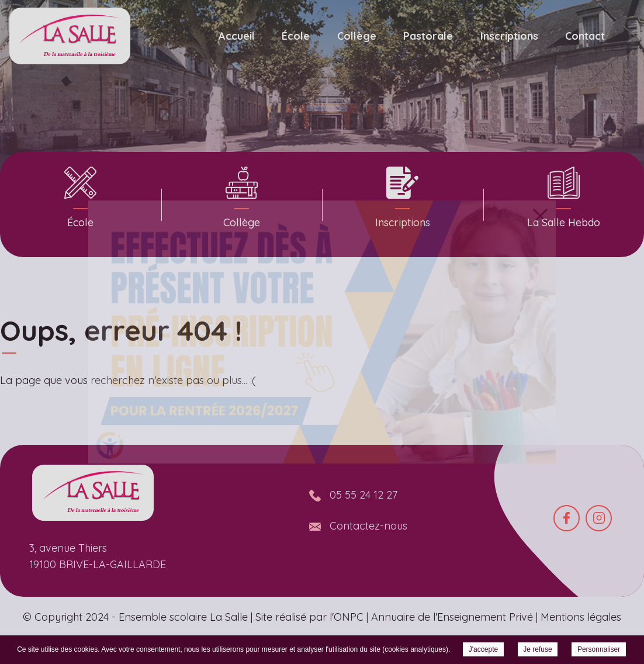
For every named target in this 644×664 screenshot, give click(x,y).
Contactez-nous (368, 526)
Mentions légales (581, 617)
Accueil (237, 36)
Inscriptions (509, 36)
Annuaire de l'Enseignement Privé (452, 617)
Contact (585, 36)
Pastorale (428, 36)
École (296, 36)
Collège (357, 36)
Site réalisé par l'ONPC (309, 617)
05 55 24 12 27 (363, 495)
